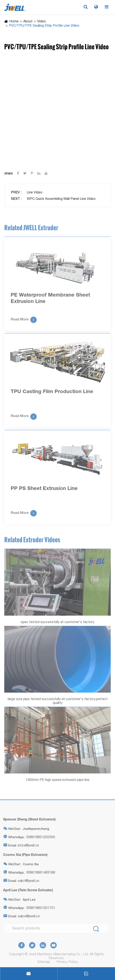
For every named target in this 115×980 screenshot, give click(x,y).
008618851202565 (40, 837)
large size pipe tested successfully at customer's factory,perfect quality (58, 702)
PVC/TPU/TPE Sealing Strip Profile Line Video (44, 25)
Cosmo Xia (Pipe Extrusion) (24, 854)
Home (14, 21)
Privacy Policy (68, 962)
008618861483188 (40, 872)
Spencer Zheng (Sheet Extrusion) (28, 819)
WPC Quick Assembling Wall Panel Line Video (61, 199)
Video (41, 21)
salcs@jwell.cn (28, 916)
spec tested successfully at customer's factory (57, 623)
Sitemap (45, 962)
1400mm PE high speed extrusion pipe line (57, 781)
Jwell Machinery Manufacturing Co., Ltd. (57, 954)
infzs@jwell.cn (27, 845)
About (28, 21)
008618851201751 (40, 908)
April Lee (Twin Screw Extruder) (27, 890)
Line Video (35, 192)
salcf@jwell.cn (28, 881)
